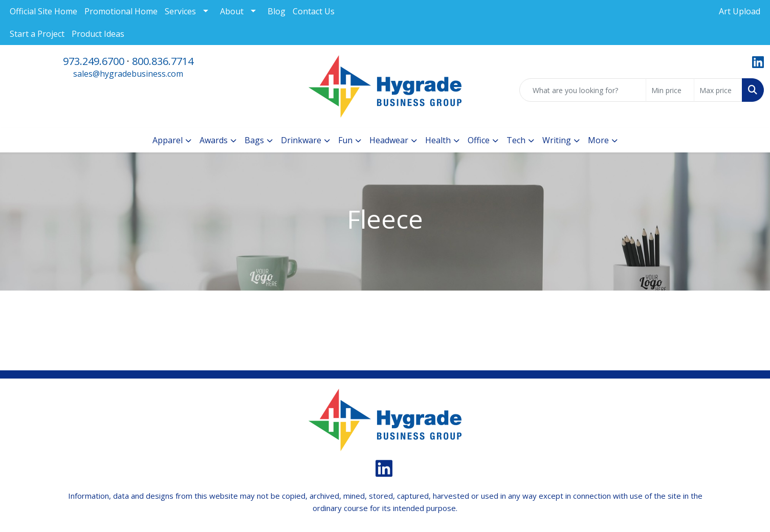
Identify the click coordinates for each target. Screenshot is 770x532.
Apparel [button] (168, 140)
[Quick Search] (583, 90)
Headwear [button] (389, 140)
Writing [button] (557, 140)
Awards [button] (214, 140)
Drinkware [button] (301, 140)
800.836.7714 (163, 61)
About (232, 11)
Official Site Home (43, 11)
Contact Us (314, 11)
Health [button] (438, 140)
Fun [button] (345, 140)
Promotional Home (121, 11)
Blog (277, 11)
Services (180, 11)
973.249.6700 (94, 61)
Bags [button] (254, 140)
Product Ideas (98, 34)
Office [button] (479, 140)
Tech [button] (516, 140)
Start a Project (37, 34)
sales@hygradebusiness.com (128, 74)
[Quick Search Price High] (718, 90)
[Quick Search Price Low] (670, 90)
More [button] (598, 140)
